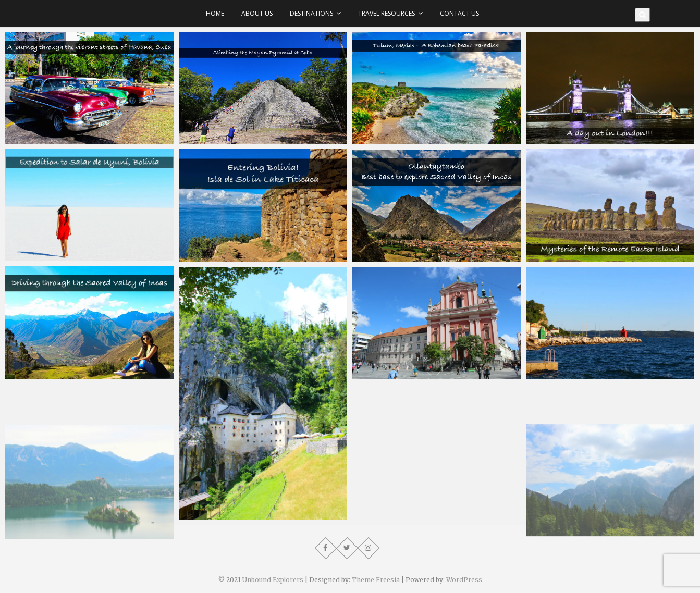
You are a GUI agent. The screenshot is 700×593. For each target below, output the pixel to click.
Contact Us (459, 13)
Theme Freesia (376, 580)
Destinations (311, 13)
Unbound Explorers (273, 580)
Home (215, 13)
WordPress (464, 580)
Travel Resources (386, 13)
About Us (257, 13)
